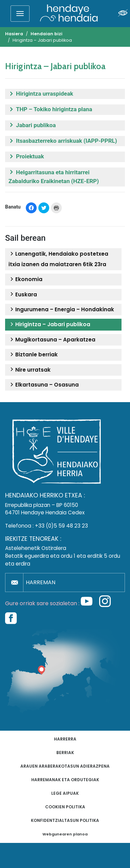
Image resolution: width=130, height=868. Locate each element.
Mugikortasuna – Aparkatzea (52, 340)
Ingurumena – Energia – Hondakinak (61, 310)
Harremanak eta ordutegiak (65, 780)
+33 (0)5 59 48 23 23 (61, 526)
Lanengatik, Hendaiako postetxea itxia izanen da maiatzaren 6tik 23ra (58, 259)
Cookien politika (65, 807)
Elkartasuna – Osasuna (44, 385)
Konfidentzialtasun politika (65, 820)
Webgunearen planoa (65, 834)
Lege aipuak (65, 793)
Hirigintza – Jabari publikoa (49, 324)
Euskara (23, 295)
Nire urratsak (30, 370)
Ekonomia (25, 279)
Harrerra (65, 739)
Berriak (65, 753)
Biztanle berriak (33, 355)
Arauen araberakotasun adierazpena (65, 766)
